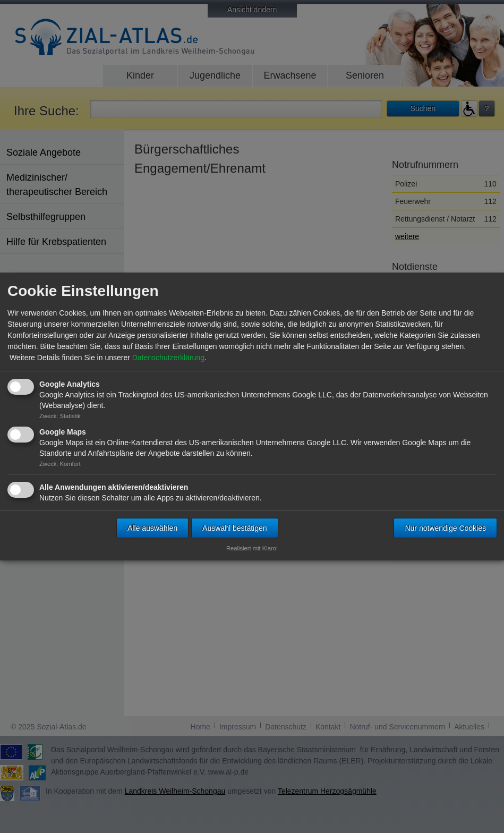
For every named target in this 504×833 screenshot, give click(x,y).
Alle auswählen (152, 528)
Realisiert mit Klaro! (252, 548)
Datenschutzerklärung (168, 358)
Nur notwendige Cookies (445, 528)
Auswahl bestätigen (234, 528)
